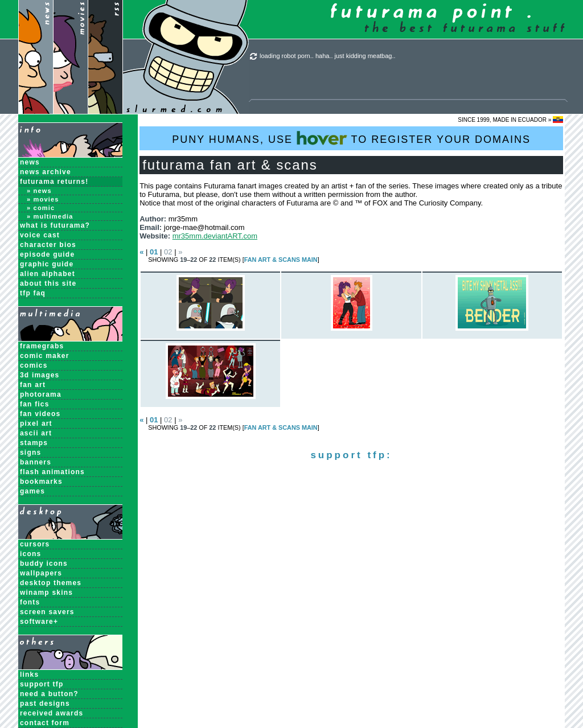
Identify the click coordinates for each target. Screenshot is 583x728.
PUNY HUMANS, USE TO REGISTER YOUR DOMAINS (351, 138)
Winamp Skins (46, 593)
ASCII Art (36, 433)
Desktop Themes (51, 583)
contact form (45, 723)
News (30, 162)
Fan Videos (40, 414)
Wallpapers (41, 573)
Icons (30, 554)
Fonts (30, 602)
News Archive (46, 172)
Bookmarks (41, 482)
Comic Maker (45, 356)
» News (39, 191)
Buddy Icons (44, 564)
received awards (52, 713)
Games (32, 491)
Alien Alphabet (48, 274)
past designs (45, 704)
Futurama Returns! (54, 182)
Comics (34, 365)
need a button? (49, 694)
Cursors (35, 544)
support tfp (42, 684)
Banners (36, 462)
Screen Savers (47, 612)
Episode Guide (47, 254)
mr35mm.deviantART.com (215, 236)
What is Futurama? (55, 225)
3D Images (40, 375)
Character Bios (48, 245)
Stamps (34, 443)
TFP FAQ (33, 293)
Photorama (41, 394)
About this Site (48, 283)
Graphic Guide (47, 264)
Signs (30, 453)
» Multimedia (50, 216)
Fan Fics (35, 404)
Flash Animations (52, 472)
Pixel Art (36, 423)
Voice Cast (40, 235)
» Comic (41, 208)
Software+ (39, 622)
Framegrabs (42, 346)
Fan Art (33, 385)
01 (154, 252)
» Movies (43, 199)
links (29, 674)
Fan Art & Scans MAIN (281, 260)
